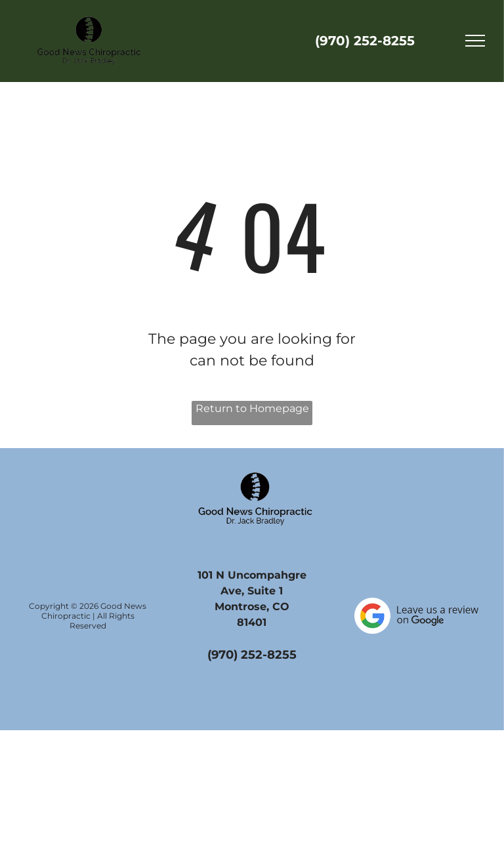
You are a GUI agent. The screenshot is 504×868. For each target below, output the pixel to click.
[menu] (475, 41)
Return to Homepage (252, 408)
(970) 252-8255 (365, 41)
